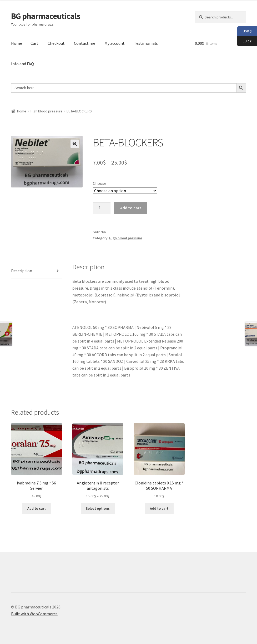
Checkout (56, 43)
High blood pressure (47, 111)
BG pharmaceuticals (46, 16)
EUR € (244, 41)
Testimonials (146, 43)
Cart (34, 43)
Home (17, 43)
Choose (100, 183)
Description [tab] (22, 271)
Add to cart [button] (37, 508)
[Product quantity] (102, 208)
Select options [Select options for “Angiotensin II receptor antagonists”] (98, 508)
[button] (75, 144)
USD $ (245, 31)
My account (115, 43)
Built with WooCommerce (34, 614)
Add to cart (131, 208)
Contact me (85, 43)
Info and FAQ (22, 64)
